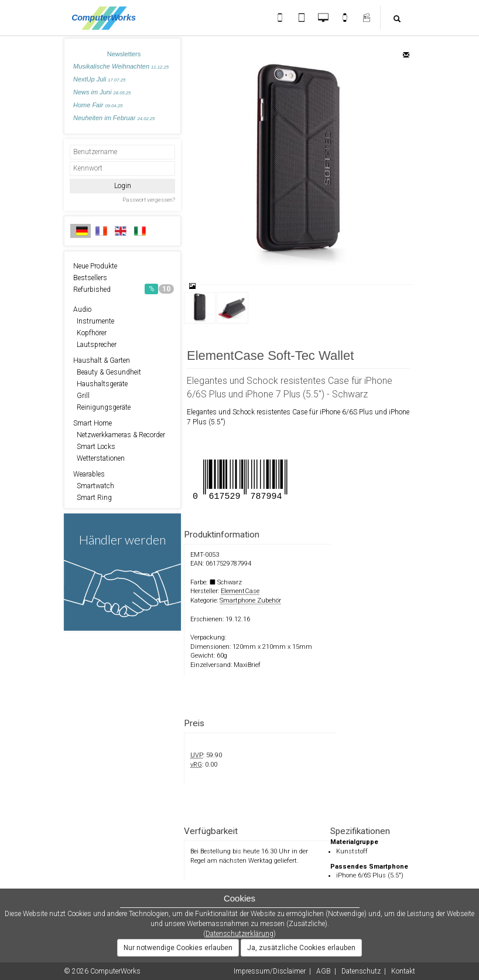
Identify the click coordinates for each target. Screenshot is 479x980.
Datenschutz (361, 971)
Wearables (89, 474)
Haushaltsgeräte (100, 384)
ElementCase (240, 591)
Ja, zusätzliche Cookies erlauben (301, 948)
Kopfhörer (90, 333)
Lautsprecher (95, 345)
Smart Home (93, 423)
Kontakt (403, 971)
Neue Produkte (95, 266)
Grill (81, 396)
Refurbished (124, 289)
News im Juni (102, 92)
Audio (82, 309)
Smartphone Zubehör (250, 600)
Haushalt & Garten (102, 360)
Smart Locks (94, 447)
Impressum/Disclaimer (270, 971)
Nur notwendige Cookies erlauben (178, 948)
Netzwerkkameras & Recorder (119, 435)
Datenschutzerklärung (239, 934)
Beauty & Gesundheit (107, 372)
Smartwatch (94, 486)
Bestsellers (90, 278)
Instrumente (94, 321)
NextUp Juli (99, 79)
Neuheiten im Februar (114, 118)
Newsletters (124, 54)
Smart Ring (93, 498)
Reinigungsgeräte (102, 407)
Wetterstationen (99, 458)
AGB (324, 971)
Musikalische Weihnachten (121, 66)
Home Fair (98, 105)
